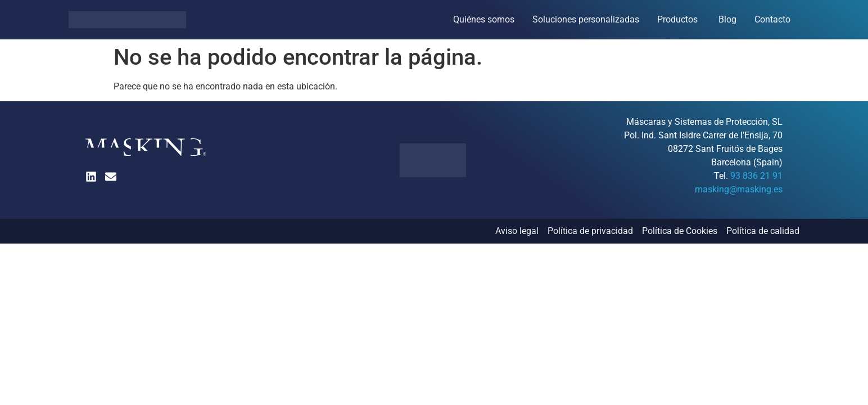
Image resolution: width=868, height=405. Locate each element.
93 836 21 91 (756, 176)
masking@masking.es (739, 189)
